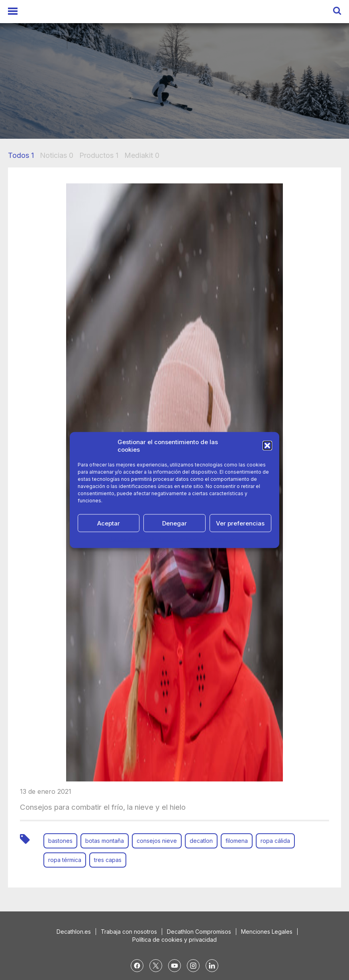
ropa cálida (275, 841)
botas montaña (105, 841)
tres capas (108, 860)
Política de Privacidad (183, 539)
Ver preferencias (240, 523)
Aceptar (109, 523)
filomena (237, 841)
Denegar (174, 523)
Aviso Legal (226, 539)
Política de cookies (132, 539)
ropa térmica (65, 860)
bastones (60, 841)
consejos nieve (157, 841)
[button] (267, 446)
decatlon (201, 841)
